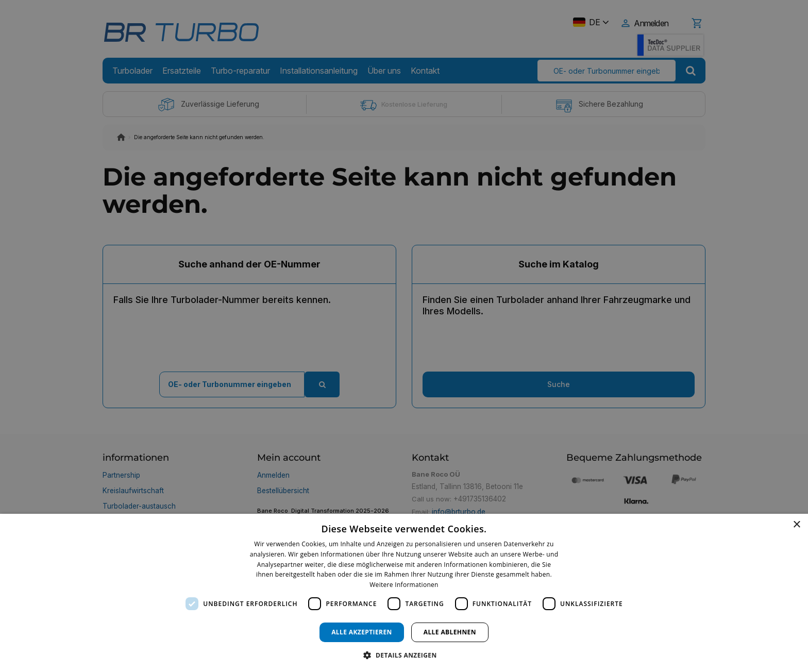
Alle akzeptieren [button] (362, 632)
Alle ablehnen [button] (450, 632)
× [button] (796, 525)
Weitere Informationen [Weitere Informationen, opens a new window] (404, 585)
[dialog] (404, 593)
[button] (404, 655)
